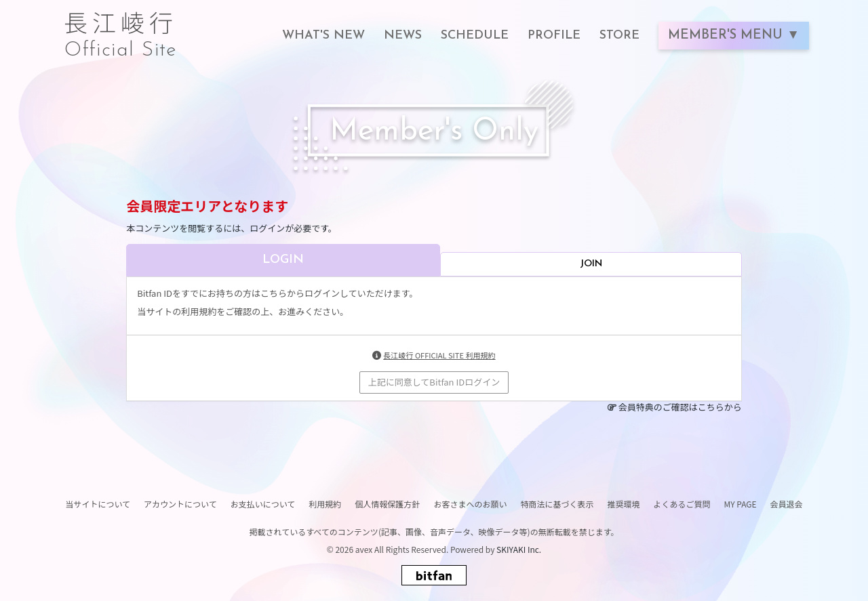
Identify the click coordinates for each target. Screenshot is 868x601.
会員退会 (787, 504)
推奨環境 (623, 504)
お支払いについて (263, 504)
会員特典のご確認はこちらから (680, 407)
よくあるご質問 (682, 504)
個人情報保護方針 (387, 504)
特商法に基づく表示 (557, 504)
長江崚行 (121, 28)
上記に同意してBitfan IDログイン (434, 382)
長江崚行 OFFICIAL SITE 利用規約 (439, 355)
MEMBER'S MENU (727, 36)
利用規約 (325, 504)
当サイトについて (98, 504)
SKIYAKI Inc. (519, 549)
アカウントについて (180, 504)
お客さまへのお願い (470, 504)
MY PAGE (740, 504)
